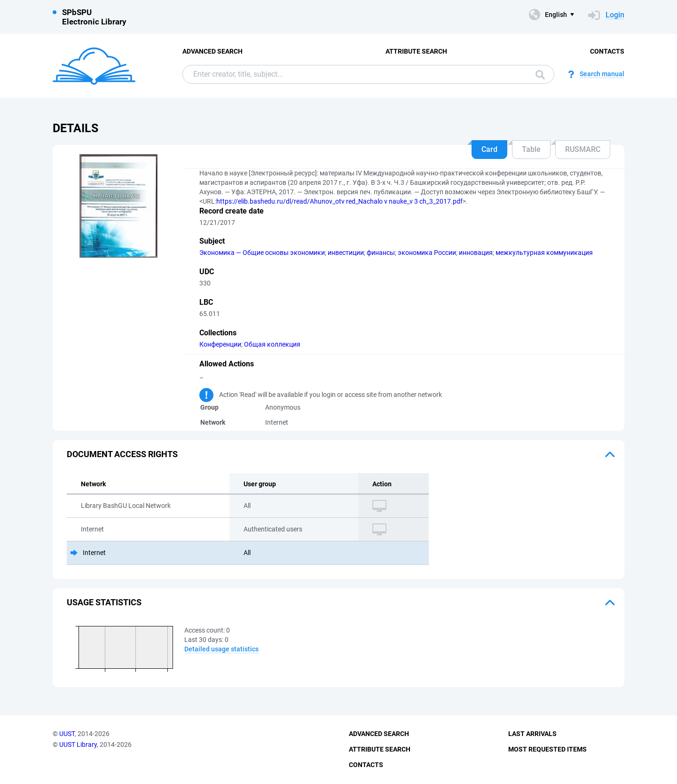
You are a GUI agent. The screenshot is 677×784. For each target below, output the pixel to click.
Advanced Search (213, 51)
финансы (381, 253)
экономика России (427, 253)
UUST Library (78, 744)
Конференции (220, 344)
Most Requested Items (547, 749)
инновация (476, 253)
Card (489, 149)
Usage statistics (104, 602)
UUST (67, 734)
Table (531, 149)
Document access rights (122, 454)
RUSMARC (583, 149)
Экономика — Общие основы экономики (262, 253)
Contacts (607, 51)
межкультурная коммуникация (544, 253)
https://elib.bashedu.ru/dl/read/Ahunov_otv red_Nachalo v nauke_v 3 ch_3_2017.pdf (339, 201)
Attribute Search (416, 51)
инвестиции (346, 253)
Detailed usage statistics (221, 649)
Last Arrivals (532, 734)
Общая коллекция (272, 344)
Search (540, 75)
